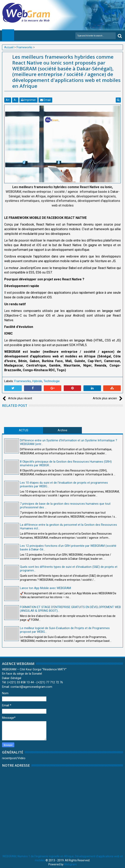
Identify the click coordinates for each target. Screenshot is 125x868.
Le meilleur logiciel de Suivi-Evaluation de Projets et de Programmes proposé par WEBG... (65, 630)
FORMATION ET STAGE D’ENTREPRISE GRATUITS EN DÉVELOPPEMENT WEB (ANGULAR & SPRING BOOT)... (70, 609)
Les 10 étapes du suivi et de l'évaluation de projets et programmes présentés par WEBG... (64, 484)
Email (45, 100)
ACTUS (24, 430)
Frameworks (23, 381)
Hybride (37, 381)
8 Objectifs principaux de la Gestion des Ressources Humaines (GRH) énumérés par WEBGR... (66, 463)
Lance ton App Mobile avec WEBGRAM (45, 588)
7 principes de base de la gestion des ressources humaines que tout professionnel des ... (65, 506)
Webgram (70, 864)
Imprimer (28, 100)
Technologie (52, 381)
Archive (62, 430)
